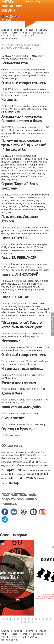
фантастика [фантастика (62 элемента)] (16, 478)
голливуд (26, 72)
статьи (5, 36)
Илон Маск (15, 233)
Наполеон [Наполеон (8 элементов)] (11, 458)
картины (36, 203)
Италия (26, 203)
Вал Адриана (24, 306)
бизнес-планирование (12, 250)
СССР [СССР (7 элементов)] (30, 458)
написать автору (10, 38)
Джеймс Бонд (8, 165)
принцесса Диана (27, 170)
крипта (23, 403)
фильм (17, 209)
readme (26, 69)
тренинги (38, 250)
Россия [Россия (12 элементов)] (24, 458)
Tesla (46, 230)
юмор (14, 78)
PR (29, 162)
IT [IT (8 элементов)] (16, 452)
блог (25, 33)
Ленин (40, 167)
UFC (29, 109)
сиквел (41, 315)
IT (35, 247)
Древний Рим (28, 200)
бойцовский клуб (18, 59)
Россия (21, 173)
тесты (15, 36)
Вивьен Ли (14, 72)
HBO (47, 127)
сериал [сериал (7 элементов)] (24, 474)
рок (14, 173)
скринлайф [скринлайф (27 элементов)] (42, 474)
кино (31, 59)
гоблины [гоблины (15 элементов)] (20, 465)
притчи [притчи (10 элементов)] (18, 474)
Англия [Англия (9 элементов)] (28, 452)
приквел (24, 315)
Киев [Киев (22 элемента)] (4, 458)
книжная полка (39, 159)
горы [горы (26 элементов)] (28, 465)
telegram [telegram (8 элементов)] (21, 452)
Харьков (5, 78)
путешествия (20, 75)
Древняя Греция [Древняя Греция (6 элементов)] (7, 455)
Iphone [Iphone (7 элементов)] (12, 452)
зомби (37, 130)
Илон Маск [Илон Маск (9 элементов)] (41, 455)
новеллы (43, 30)
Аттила (5, 200)
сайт (45, 233)
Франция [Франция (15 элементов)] (18, 462)
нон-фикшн (38, 33)
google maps (15, 92)
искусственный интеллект (36, 92)
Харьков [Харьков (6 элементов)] (26, 462)
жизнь (13, 270)
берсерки (37, 109)
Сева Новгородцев (35, 173)
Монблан (25, 336)
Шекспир (6, 179)
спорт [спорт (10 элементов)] (4, 478)
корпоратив (7, 290)
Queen (34, 162)
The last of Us (16, 130)
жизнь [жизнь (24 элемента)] (44, 465)
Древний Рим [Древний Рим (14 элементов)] (38, 452)
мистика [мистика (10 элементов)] (5, 474)
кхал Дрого (13, 206)
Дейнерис (15, 200)
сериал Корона (17, 176)
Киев (4, 75)
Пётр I (13, 170)
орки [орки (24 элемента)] (11, 474)
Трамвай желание (37, 75)
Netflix (5, 130)
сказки (15, 33)
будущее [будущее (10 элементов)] (5, 466)
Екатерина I (22, 165)
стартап (32, 290)
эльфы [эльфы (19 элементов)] (5, 483)
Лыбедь (24, 206)
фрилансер (7, 253)
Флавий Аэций (29, 209)
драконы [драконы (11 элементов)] (35, 465)
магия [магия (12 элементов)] (47, 470)
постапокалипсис (35, 133)
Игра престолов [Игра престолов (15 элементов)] (28, 455)
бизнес (5, 59)
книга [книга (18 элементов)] (26, 470)
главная (5, 30)
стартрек (12, 364)
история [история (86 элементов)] (8, 469)
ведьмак (28, 130)
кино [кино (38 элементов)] (19, 470)
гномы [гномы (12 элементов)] (12, 465)
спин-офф (6, 318)
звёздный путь (41, 361)
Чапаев (17, 95)
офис (27, 270)
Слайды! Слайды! (26, 198)
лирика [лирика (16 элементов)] (40, 470)
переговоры (21, 290)
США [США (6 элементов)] (34, 458)
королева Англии (26, 167)
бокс (45, 109)
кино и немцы (30, 56)
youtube (38, 400)
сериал (5, 136)
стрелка (41, 290)
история (34, 165)
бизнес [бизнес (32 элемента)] (34, 461)
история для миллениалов (35, 195)
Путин (33, 206)
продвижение (35, 233)
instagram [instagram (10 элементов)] (5, 452)
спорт (11, 112)
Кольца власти (9, 167)
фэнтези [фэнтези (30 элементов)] (31, 478)
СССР (29, 176)
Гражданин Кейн (40, 72)
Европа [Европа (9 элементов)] (17, 455)
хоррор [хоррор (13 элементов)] (40, 478)
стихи (4, 33)
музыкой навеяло (10, 162)
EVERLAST (14, 109)
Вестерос (24, 309)
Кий (43, 203)
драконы (32, 312)
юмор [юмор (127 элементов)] (14, 482)
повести (30, 30)
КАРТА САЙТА (30, 36)
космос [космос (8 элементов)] (33, 470)
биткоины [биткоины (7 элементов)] (42, 462)
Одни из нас (19, 133)
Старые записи (12, 435)
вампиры (6, 378)
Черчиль (37, 176)
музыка (5, 170)
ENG (8, 20)
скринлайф (7, 209)
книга (42, 165)
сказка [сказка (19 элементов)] (30, 474)
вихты (32, 309)
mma (23, 109)
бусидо (5, 270)
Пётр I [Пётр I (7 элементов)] (18, 458)
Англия (43, 162)
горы (4, 336)
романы (18, 30)
